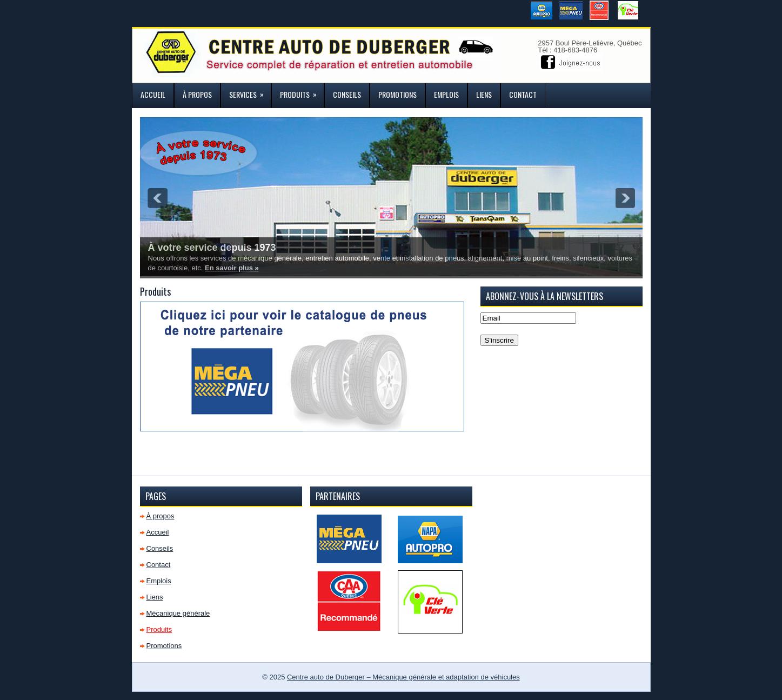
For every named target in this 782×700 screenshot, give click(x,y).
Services (250, 92)
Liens (484, 94)
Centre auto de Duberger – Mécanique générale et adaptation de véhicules (403, 677)
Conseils (347, 94)
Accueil (153, 94)
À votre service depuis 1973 (212, 248)
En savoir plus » (232, 268)
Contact (523, 94)
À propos (197, 94)
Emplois (446, 94)
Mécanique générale (178, 613)
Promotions (397, 94)
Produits (302, 92)
